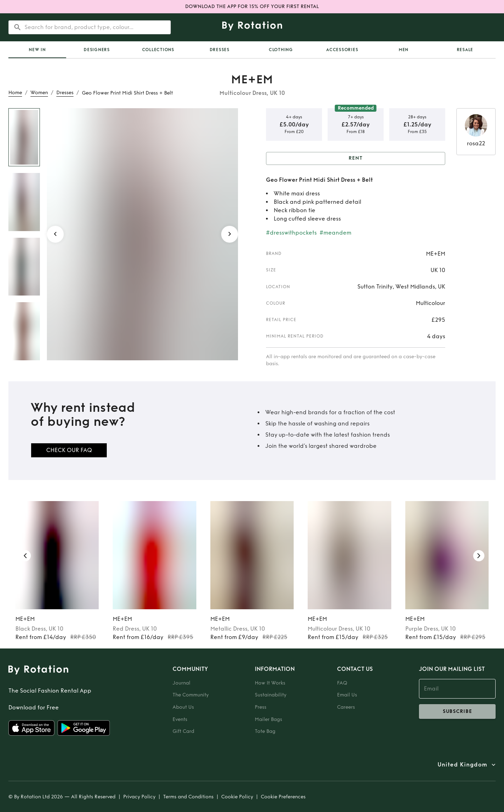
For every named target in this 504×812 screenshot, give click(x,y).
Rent (356, 158)
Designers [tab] (97, 50)
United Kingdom (462, 765)
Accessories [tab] (342, 50)
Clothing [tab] (281, 50)
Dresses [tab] (220, 50)
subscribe (457, 712)
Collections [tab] (158, 50)
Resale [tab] (465, 50)
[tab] (37, 50)
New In (37, 50)
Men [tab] (404, 50)
